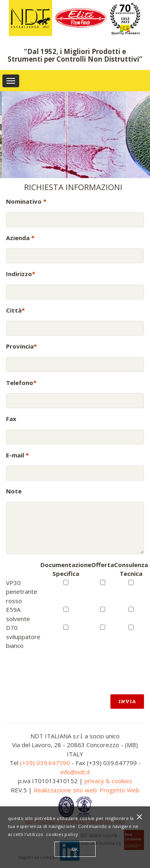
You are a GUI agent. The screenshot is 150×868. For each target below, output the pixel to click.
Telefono (21, 383)
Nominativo (26, 201)
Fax (11, 419)
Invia (127, 701)
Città (15, 310)
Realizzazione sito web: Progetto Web (87, 790)
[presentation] (67, 666)
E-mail (17, 455)
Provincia (21, 346)
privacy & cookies (108, 781)
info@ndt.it (75, 772)
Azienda (20, 238)
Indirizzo (21, 274)
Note (14, 491)
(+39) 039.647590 (45, 763)
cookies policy (62, 834)
